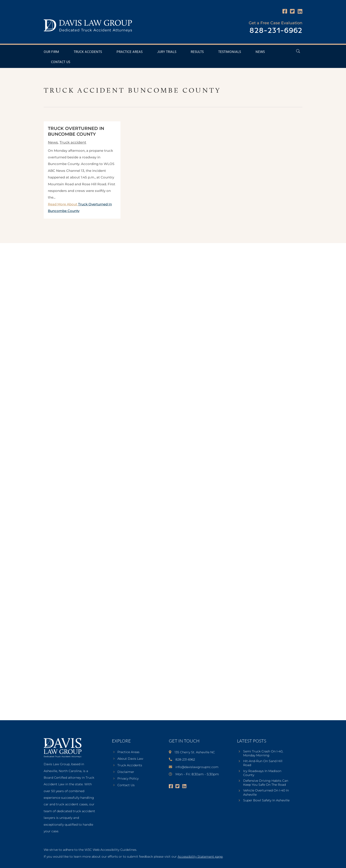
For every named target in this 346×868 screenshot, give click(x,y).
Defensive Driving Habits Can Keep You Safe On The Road (266, 783)
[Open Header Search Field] (298, 51)
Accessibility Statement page (200, 857)
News (260, 52)
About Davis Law (130, 759)
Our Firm (51, 52)
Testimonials (230, 52)
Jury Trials (167, 52)
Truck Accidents (88, 52)
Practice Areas (130, 52)
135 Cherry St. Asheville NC (195, 752)
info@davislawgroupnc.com (197, 767)
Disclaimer (126, 772)
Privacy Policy (128, 779)
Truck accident (73, 142)
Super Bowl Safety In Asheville (266, 800)
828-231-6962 (276, 31)
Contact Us (61, 62)
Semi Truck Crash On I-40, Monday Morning (263, 753)
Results (197, 52)
